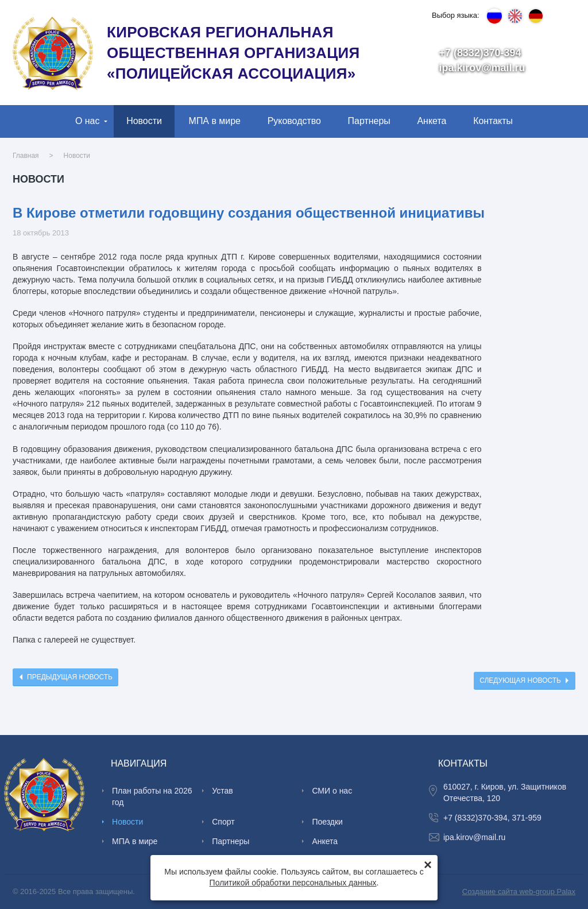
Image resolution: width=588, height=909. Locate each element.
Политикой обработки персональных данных (293, 883)
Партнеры (369, 121)
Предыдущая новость (70, 677)
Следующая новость (520, 680)
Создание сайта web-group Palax (519, 891)
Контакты (493, 121)
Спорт (223, 822)
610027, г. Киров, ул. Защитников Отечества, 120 (505, 792)
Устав (222, 791)
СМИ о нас (332, 791)
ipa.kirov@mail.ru (482, 68)
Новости (144, 121)
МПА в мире (215, 121)
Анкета (432, 121)
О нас (88, 121)
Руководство (294, 121)
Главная (26, 156)
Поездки (327, 822)
